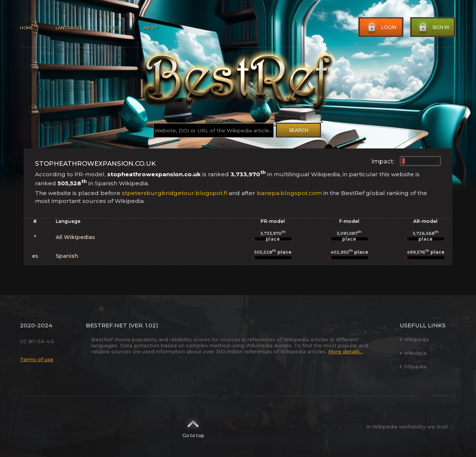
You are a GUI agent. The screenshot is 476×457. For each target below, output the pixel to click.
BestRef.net (106, 325)
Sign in (433, 27)
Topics (113, 28)
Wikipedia (414, 339)
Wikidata (413, 353)
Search (299, 130)
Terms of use (37, 359)
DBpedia (413, 366)
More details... (346, 351)
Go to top (193, 427)
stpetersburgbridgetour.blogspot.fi (174, 193)
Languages (69, 28)
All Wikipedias (75, 237)
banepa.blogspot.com (289, 193)
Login (381, 27)
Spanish (67, 256)
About (151, 28)
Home (27, 28)
